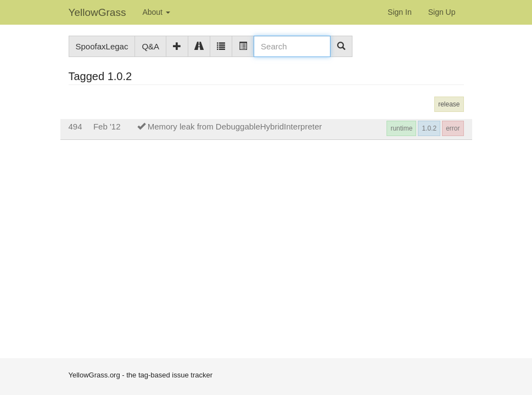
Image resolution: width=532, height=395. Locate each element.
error (453, 128)
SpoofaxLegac (102, 46)
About (156, 12)
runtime (401, 128)
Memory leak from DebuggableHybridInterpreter (235, 126)
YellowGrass (97, 12)
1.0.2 (429, 128)
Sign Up (442, 12)
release (449, 104)
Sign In (400, 12)
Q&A (150, 46)
